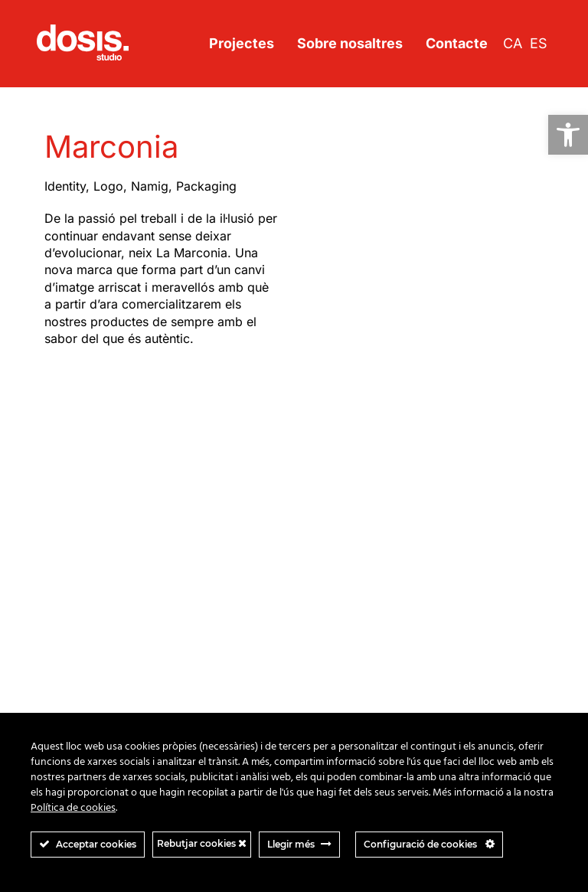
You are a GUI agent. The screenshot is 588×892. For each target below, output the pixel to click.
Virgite (61, 663)
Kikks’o (62, 555)
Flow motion (74, 510)
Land (57, 586)
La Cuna (65, 571)
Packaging (206, 186)
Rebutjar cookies (202, 843)
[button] (568, 135)
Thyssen (65, 647)
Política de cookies (73, 808)
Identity (65, 186)
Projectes (242, 43)
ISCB (57, 525)
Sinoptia (65, 617)
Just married (76, 540)
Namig (150, 186)
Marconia (68, 601)
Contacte (457, 43)
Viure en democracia (96, 678)
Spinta (60, 632)
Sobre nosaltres (350, 43)
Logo (108, 186)
